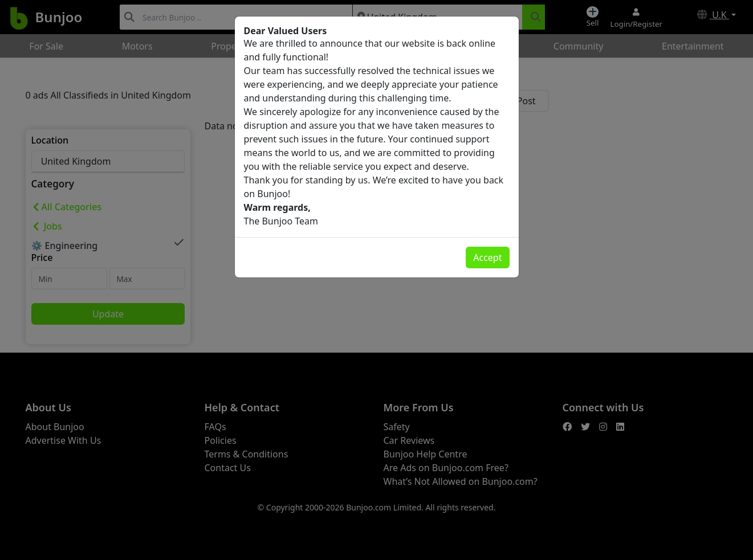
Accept (487, 257)
